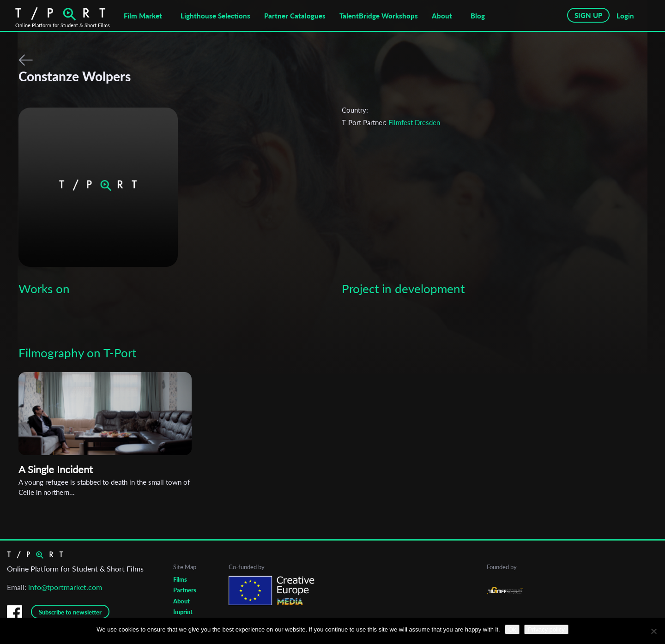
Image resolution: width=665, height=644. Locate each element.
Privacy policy (546, 629)
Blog (478, 16)
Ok (512, 629)
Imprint (183, 612)
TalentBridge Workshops (379, 16)
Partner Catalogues (295, 16)
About (442, 16)
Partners (185, 590)
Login (625, 16)
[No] (653, 631)
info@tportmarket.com (65, 587)
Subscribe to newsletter (70, 612)
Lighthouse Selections (215, 16)
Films (180, 579)
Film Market (143, 16)
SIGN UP (588, 15)
